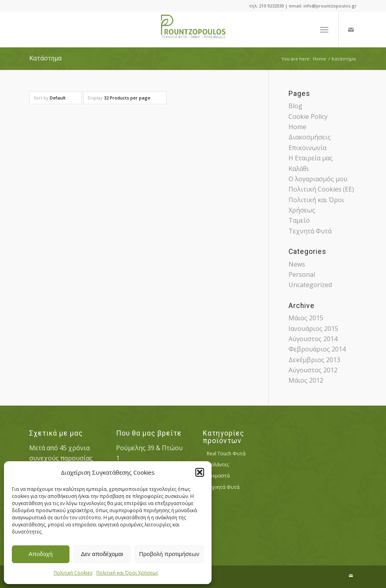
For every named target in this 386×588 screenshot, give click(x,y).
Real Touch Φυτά (226, 454)
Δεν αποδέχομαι (102, 554)
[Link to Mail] (351, 30)
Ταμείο (299, 220)
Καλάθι (299, 169)
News (297, 264)
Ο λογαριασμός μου (318, 179)
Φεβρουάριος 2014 (317, 349)
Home (297, 127)
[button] (200, 472)
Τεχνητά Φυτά (310, 231)
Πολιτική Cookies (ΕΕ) (321, 189)
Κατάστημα (45, 58)
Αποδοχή (40, 554)
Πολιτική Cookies (73, 573)
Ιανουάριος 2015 (313, 329)
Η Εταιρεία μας (311, 158)
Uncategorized (310, 285)
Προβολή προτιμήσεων (169, 554)
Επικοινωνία (307, 148)
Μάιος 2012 (306, 380)
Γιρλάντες (218, 465)
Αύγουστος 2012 (313, 370)
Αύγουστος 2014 (313, 339)
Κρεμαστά (218, 476)
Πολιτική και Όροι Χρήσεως (127, 573)
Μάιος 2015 (306, 318)
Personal (302, 274)
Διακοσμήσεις (310, 137)
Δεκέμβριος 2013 (314, 360)
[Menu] (324, 30)
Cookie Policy (308, 116)
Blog (295, 106)
